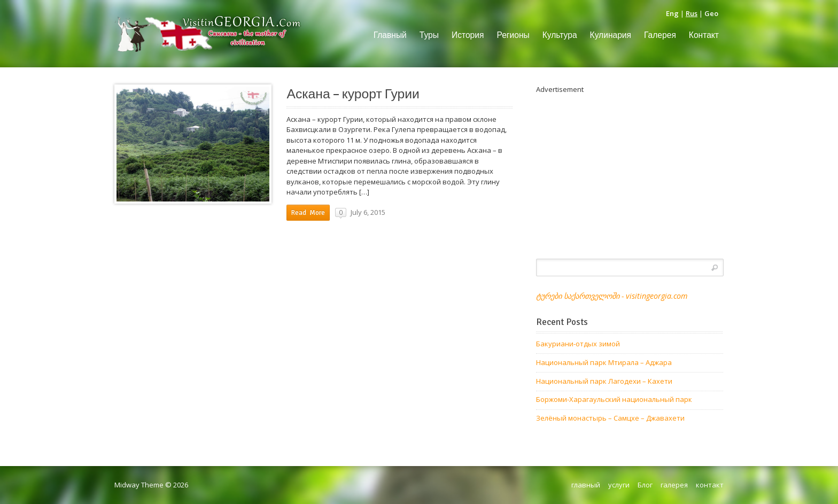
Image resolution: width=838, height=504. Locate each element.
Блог (645, 485)
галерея (674, 485)
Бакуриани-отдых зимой (578, 344)
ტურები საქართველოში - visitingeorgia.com (612, 296)
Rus (692, 13)
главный (586, 485)
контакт (710, 485)
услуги (619, 485)
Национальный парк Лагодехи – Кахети (604, 381)
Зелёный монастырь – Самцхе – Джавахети (610, 418)
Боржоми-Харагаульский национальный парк (614, 399)
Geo (711, 13)
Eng (672, 13)
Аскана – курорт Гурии (353, 94)
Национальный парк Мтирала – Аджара (604, 362)
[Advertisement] (630, 170)
